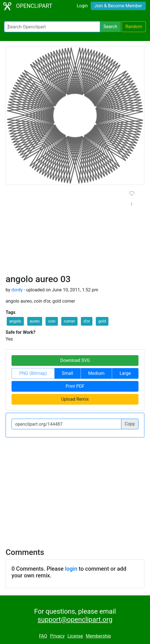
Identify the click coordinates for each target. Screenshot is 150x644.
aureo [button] (35, 321)
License (75, 636)
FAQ (43, 636)
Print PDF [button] (75, 386)
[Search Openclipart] (52, 27)
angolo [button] (15, 321)
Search (110, 27)
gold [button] (102, 321)
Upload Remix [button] (75, 399)
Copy (130, 424)
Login (82, 6)
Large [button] (125, 373)
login (71, 569)
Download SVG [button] (75, 360)
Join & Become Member (118, 6)
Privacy (57, 636)
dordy (17, 290)
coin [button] (52, 321)
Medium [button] (96, 373)
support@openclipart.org (75, 620)
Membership (98, 636)
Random (134, 27)
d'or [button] (87, 321)
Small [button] (67, 373)
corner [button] (69, 321)
